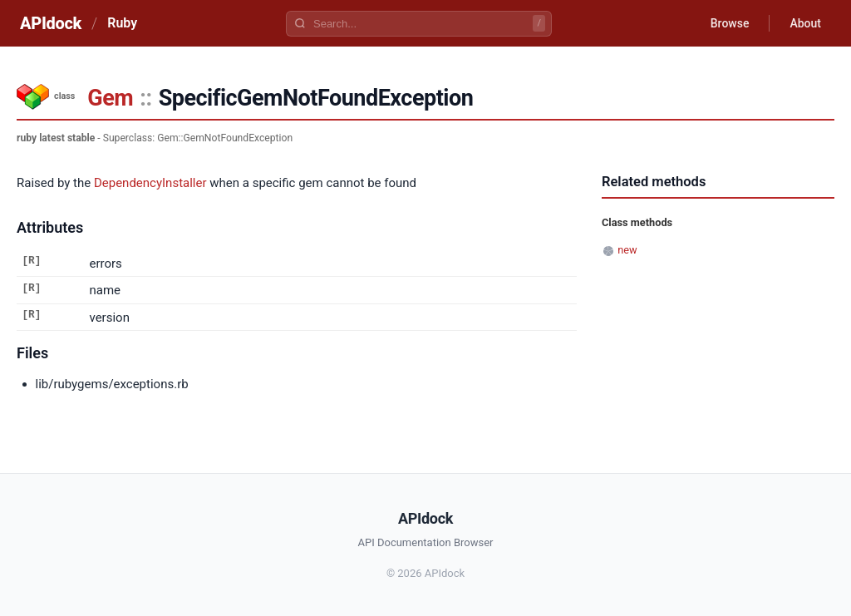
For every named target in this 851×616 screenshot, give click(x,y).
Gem (110, 98)
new (627, 250)
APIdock (51, 23)
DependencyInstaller (150, 183)
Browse (730, 23)
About (805, 23)
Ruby (122, 23)
